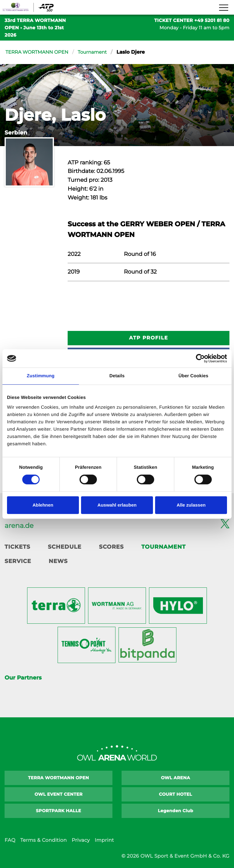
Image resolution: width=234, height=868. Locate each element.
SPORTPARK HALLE (59, 811)
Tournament (96, 52)
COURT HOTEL (176, 794)
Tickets (17, 547)
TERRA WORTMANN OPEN (38, 52)
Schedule (65, 547)
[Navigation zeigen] (223, 8)
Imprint (104, 840)
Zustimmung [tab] (41, 376)
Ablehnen (43, 505)
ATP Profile (148, 338)
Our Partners (23, 678)
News (58, 561)
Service (18, 561)
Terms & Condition (43, 840)
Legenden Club (175, 811)
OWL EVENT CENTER (58, 794)
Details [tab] (117, 376)
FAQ (10, 840)
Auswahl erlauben (117, 505)
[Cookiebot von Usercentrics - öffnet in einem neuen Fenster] (200, 358)
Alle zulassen (191, 505)
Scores (111, 547)
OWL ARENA (175, 778)
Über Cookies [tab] (193, 376)
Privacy (81, 840)
